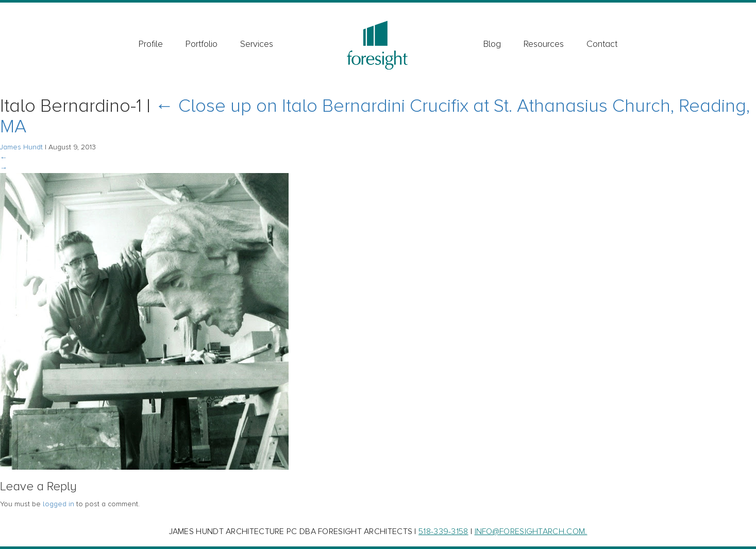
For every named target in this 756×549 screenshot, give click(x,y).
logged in (58, 504)
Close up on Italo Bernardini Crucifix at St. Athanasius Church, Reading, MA (375, 116)
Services (257, 44)
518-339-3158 (443, 531)
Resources (544, 44)
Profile (151, 44)
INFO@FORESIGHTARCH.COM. (531, 531)
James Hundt (21, 147)
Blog (492, 44)
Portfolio (201, 44)
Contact (602, 44)
